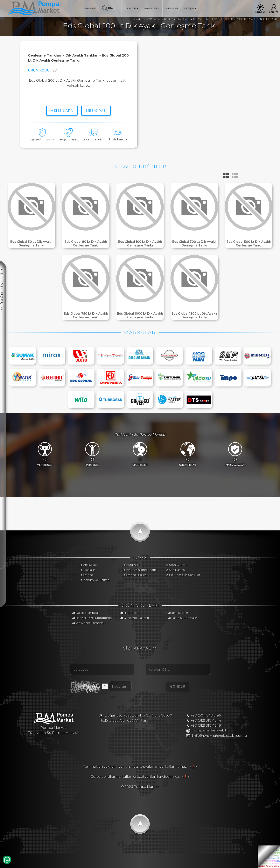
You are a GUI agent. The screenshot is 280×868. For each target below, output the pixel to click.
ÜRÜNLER (132, 8)
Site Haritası (177, 570)
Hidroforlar (131, 613)
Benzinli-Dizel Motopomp (94, 618)
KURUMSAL (172, 8)
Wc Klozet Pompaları (90, 623)
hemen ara (62, 111)
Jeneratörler (180, 613)
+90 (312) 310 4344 (206, 720)
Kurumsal (133, 565)
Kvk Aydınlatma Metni (141, 570)
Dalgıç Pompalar (87, 613)
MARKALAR (152, 8)
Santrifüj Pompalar (184, 618)
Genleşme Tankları (136, 618)
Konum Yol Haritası (96, 580)
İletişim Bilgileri (136, 575)
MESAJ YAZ (96, 111)
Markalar (89, 570)
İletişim (88, 575)
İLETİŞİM (190, 8)
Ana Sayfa (90, 565)
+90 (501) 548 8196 (206, 715)
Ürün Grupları (178, 565)
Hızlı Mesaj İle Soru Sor (185, 575)
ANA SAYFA (90, 8)
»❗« (192, 766)
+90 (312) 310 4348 (206, 725)
